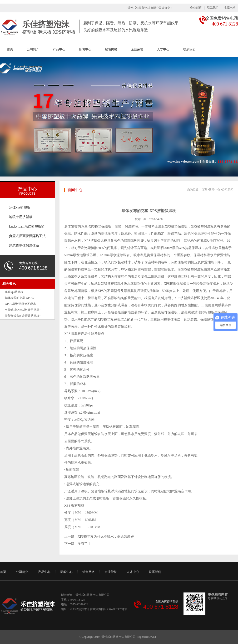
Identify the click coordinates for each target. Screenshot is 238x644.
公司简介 (33, 49)
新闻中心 (85, 49)
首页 (10, 49)
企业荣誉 (137, 49)
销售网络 (111, 49)
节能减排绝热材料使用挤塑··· (23, 310)
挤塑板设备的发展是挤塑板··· (23, 316)
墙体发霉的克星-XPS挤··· (21, 298)
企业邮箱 (196, 8)
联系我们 (213, 8)
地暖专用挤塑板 (21, 217)
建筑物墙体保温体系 (24, 246)
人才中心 (163, 49)
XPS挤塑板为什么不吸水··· (22, 304)
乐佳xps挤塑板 (20, 207)
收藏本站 (230, 8)
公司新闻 (228, 190)
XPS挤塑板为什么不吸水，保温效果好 (106, 537)
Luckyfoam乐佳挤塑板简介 (27, 228)
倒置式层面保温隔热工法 (27, 236)
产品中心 (59, 49)
